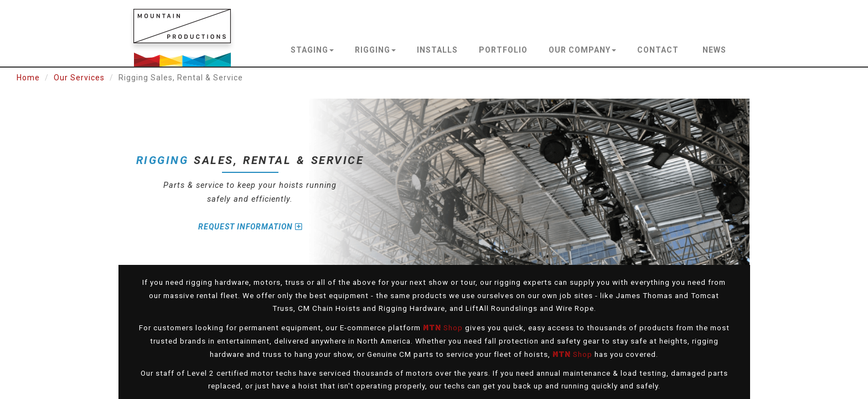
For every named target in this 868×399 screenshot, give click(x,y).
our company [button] (582, 50)
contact (658, 50)
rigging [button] (375, 50)
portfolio (503, 50)
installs (437, 50)
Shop (443, 328)
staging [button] (312, 50)
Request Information (250, 227)
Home (28, 78)
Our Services (79, 78)
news (714, 50)
